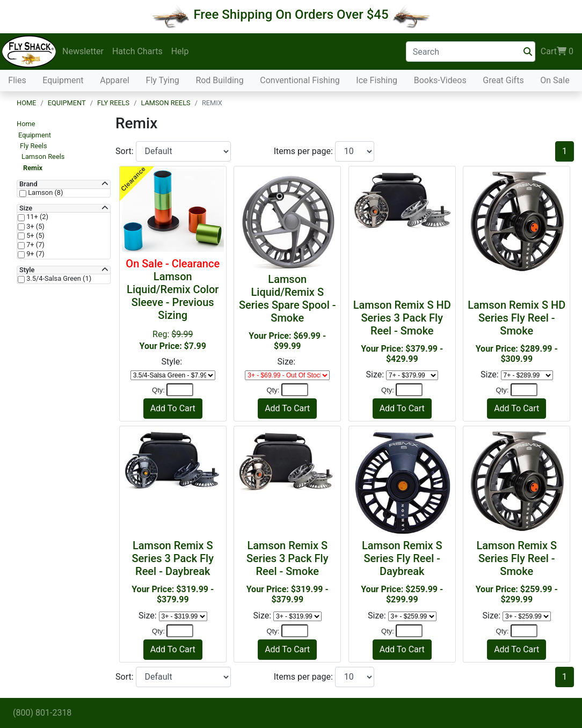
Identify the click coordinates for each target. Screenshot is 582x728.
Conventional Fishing (300, 80)
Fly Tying (163, 80)
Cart (557, 52)
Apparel (115, 80)
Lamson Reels (165, 103)
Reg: (173, 304)
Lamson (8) (45, 193)
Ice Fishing (377, 80)
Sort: (126, 151)
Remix (33, 168)
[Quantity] (180, 390)
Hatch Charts (137, 51)
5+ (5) (35, 236)
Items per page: (304, 151)
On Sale (555, 80)
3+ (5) (35, 227)
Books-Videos (440, 80)
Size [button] (26, 208)
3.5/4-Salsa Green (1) (58, 279)
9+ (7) (35, 254)
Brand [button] (28, 184)
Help (180, 51)
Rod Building (219, 80)
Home (26, 103)
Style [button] (27, 270)
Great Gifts (503, 80)
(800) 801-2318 (42, 713)
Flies (17, 80)
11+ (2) (37, 217)
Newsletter (83, 51)
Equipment (63, 80)
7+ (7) (35, 245)
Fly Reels (113, 103)
